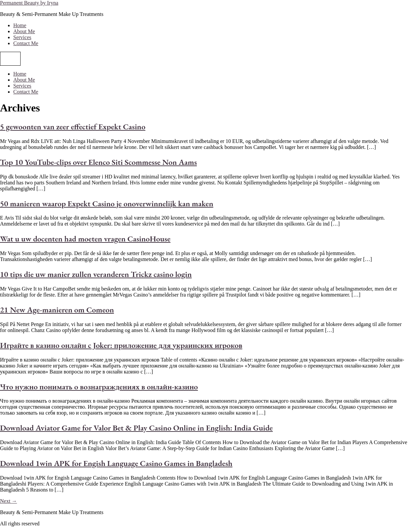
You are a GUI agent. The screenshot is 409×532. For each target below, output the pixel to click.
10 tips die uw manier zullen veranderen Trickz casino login (96, 274)
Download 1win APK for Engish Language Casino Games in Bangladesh (116, 463)
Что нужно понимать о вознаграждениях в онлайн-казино (99, 387)
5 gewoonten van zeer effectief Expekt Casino (73, 127)
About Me (24, 31)
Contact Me (26, 43)
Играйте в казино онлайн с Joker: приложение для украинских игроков (121, 345)
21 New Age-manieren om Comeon (57, 310)
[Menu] (10, 59)
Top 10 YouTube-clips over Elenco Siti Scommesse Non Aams (98, 162)
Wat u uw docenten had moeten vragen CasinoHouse (85, 239)
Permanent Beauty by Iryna (29, 3)
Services (22, 37)
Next (8, 501)
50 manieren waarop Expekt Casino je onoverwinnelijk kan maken (107, 203)
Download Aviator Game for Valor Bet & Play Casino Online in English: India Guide (136, 428)
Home (20, 25)
